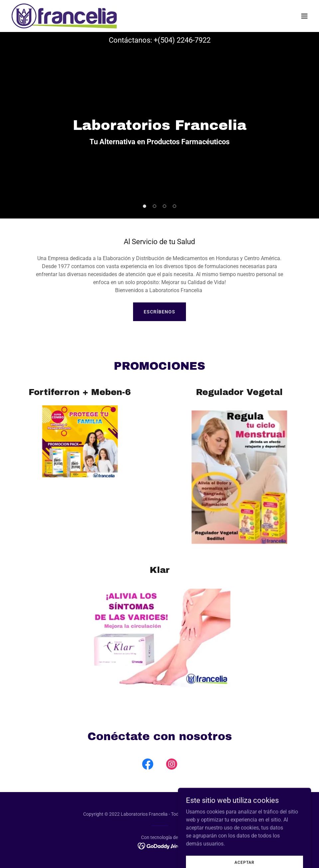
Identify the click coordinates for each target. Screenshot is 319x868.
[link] (64, 16)
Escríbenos (159, 312)
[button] (304, 16)
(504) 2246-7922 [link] (184, 40)
